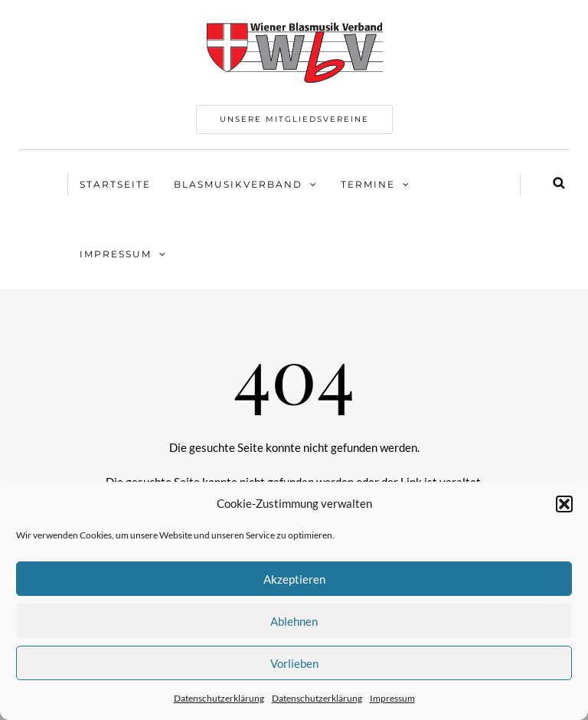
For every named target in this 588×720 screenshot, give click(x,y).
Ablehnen (294, 621)
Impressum (392, 698)
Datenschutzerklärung (219, 698)
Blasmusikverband (238, 184)
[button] (564, 504)
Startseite (115, 184)
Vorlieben (294, 663)
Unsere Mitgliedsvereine (294, 119)
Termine (368, 184)
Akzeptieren (294, 579)
